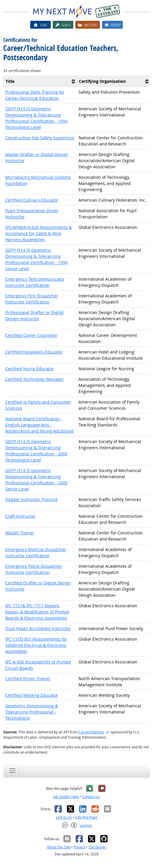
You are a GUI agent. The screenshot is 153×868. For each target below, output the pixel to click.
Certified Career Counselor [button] (31, 335)
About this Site (59, 847)
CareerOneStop (91, 732)
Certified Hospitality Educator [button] (34, 352)
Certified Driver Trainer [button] (28, 679)
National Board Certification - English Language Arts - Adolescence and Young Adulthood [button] (39, 425)
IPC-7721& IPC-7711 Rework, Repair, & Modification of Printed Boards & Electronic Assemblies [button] (37, 612)
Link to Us (64, 817)
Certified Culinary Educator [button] (32, 200)
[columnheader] (40, 81)
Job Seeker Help (66, 797)
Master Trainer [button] (20, 533)
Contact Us (91, 797)
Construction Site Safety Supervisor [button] (40, 138)
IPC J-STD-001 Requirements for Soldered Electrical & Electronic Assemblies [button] (36, 645)
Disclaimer (97, 847)
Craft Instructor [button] (20, 516)
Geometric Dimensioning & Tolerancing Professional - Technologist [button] (32, 712)
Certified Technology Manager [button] (35, 379)
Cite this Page (86, 817)
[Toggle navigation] (12, 770)
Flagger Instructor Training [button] (31, 499)
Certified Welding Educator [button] (32, 695)
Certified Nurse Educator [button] (30, 369)
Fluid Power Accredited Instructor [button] (38, 628)
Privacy (79, 847)
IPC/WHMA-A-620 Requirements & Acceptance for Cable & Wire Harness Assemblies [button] (39, 233)
